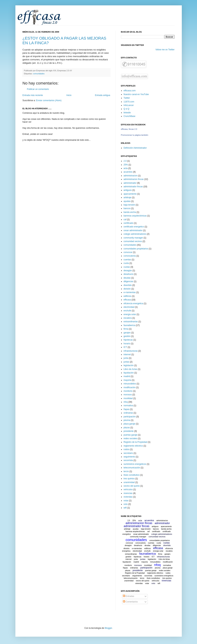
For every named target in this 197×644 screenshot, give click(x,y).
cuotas (127, 267)
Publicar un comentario (38, 89)
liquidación (129, 373)
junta (126, 358)
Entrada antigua (103, 95)
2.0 (125, 161)
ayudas (127, 201)
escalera (128, 318)
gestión (127, 336)
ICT (125, 347)
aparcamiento (130, 194)
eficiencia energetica (133, 303)
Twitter (127, 98)
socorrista (128, 460)
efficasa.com (130, 91)
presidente (129, 431)
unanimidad (129, 482)
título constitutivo (132, 475)
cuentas (127, 260)
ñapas (127, 409)
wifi (125, 508)
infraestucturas (131, 351)
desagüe (128, 271)
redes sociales (131, 438)
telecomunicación (132, 468)
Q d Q (127, 109)
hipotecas (128, 340)
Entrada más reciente (33, 95)
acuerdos (128, 172)
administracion (131, 176)
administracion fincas (134, 179)
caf (125, 220)
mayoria (127, 380)
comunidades (39, 74)
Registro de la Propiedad (135, 442)
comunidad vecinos (133, 241)
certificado (129, 223)
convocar (128, 252)
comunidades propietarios (136, 249)
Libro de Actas (130, 369)
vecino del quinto (132, 486)
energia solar (130, 314)
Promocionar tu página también (135, 135)
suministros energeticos (135, 464)
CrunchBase (130, 116)
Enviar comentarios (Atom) (49, 100)
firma (126, 329)
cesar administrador (133, 230)
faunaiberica (129, 325)
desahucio (129, 274)
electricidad (129, 307)
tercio (126, 471)
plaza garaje (129, 424)
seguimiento (129, 457)
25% (126, 165)
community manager (133, 238)
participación (130, 417)
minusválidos (130, 384)
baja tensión (129, 205)
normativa (128, 406)
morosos (128, 395)
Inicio (69, 95)
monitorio (128, 391)
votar (126, 501)
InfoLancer (129, 105)
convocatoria (130, 256)
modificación (130, 387)
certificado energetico (134, 227)
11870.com (129, 102)
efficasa (127, 300)
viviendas (128, 497)
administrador (130, 183)
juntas (127, 362)
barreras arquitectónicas (135, 216)
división (127, 289)
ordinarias (128, 413)
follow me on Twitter (165, 50)
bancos (127, 208)
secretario (128, 453)
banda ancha (130, 212)
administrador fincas (133, 187)
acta (126, 168)
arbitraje (127, 197)
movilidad (128, 398)
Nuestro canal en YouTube (136, 94)
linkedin (127, 113)
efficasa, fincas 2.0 (129, 129)
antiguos (128, 190)
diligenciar (128, 281)
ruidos (127, 449)
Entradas (129, 596)
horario (127, 344)
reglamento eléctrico (133, 446)
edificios (127, 296)
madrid (127, 376)
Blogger (108, 628)
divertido (128, 285)
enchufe (127, 311)
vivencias (128, 493)
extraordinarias (131, 322)
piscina (127, 420)
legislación (129, 365)
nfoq (126, 402)
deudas (127, 278)
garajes (127, 333)
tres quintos (129, 479)
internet (127, 354)
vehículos (128, 489)
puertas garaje (131, 435)
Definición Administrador (135, 148)
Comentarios (130, 602)
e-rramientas (130, 292)
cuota (126, 263)
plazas (127, 428)
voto (126, 504)
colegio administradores (135, 234)
